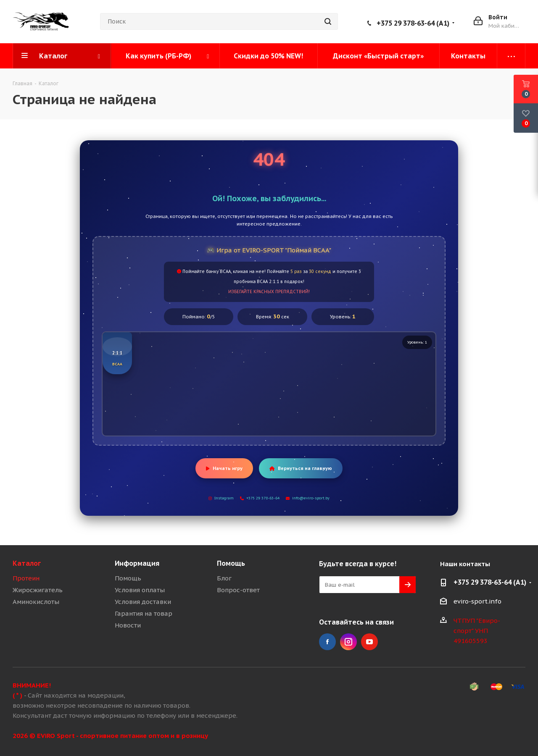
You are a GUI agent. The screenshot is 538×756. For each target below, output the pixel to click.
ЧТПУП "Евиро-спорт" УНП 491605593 (477, 631)
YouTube (369, 642)
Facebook (327, 642)
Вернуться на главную (301, 468)
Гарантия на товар (144, 613)
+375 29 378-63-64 (260, 498)
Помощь (128, 578)
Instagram (221, 498)
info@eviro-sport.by (308, 498)
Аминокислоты (36, 602)
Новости (128, 625)
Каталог (27, 563)
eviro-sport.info (477, 601)
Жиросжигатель (38, 590)
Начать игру (224, 468)
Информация (137, 563)
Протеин (26, 578)
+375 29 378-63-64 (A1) (413, 23)
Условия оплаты (140, 590)
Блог (224, 578)
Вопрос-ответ (238, 590)
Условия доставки (143, 602)
